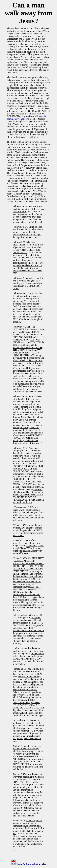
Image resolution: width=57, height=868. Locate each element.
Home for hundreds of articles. (31, 864)
